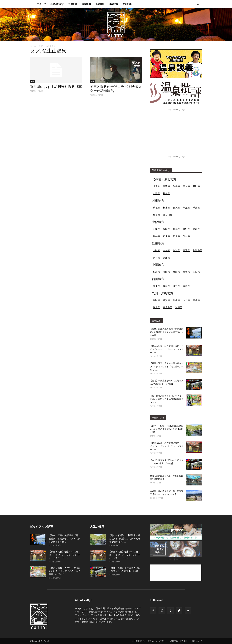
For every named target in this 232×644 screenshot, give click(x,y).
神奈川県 (168, 215)
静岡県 (166, 229)
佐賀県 (166, 300)
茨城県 (156, 208)
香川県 (156, 286)
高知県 (176, 286)
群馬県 (176, 208)
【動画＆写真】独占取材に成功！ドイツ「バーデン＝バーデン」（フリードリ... (167, 349)
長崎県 (176, 300)
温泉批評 (100, 4)
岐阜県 (176, 236)
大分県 (186, 300)
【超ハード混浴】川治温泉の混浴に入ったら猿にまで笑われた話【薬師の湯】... (167, 429)
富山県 (196, 229)
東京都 (156, 215)
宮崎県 (196, 300)
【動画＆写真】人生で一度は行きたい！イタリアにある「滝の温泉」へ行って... (167, 367)
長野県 (186, 229)
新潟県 (176, 229)
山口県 (196, 272)
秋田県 (196, 186)
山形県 (156, 193)
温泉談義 (86, 4)
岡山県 (166, 272)
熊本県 (156, 307)
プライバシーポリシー (157, 641)
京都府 (166, 250)
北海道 (156, 186)
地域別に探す (57, 4)
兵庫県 (166, 258)
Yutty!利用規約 (138, 641)
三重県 (186, 250)
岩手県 (176, 186)
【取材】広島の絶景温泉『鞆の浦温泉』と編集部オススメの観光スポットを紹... (167, 332)
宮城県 (186, 186)
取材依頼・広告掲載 (179, 641)
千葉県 (196, 208)
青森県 (166, 186)
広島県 (156, 272)
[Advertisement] (176, 135)
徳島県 (186, 286)
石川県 (166, 236)
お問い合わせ (196, 641)
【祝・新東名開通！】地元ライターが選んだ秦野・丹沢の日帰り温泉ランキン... (167, 399)
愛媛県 (166, 286)
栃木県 (166, 208)
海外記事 (127, 4)
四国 (33, 81)
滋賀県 (176, 250)
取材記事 (113, 4)
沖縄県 (179, 307)
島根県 (186, 272)
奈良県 (156, 258)
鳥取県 (176, 272)
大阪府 (156, 250)
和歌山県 (198, 250)
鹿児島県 (168, 307)
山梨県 (156, 229)
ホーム (33, 46)
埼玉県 (186, 208)
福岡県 (156, 300)
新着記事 (73, 4)
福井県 (156, 236)
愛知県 (186, 236)
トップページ (39, 4)
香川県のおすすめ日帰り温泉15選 (56, 87)
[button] (198, 4)
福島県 (166, 193)
